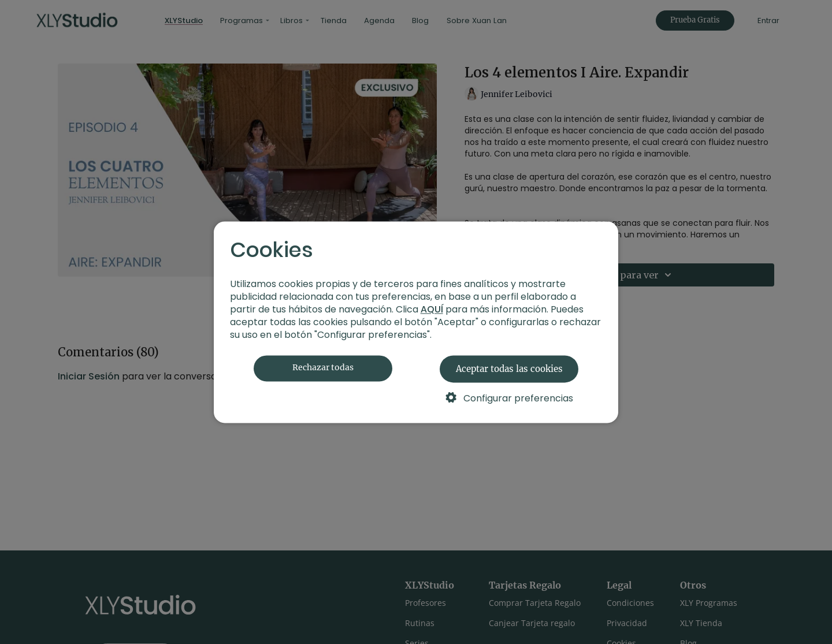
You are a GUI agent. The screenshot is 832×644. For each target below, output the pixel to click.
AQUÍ (432, 309)
